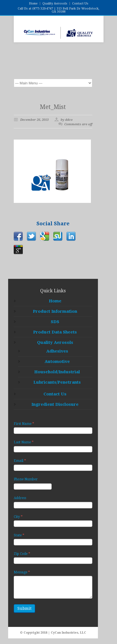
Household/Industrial (57, 372)
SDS (55, 322)
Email (20, 461)
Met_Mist (53, 107)
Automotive (57, 362)
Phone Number (26, 479)
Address (20, 498)
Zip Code (22, 554)
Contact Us (80, 4)
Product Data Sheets (55, 332)
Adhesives (57, 351)
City (18, 517)
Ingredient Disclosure (55, 404)
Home (33, 4)
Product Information (55, 311)
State (19, 535)
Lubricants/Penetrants (57, 382)
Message (22, 572)
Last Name (24, 442)
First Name (24, 424)
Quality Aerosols (55, 4)
